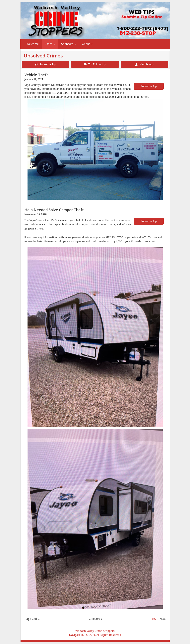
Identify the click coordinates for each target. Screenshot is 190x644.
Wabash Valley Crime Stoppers (95, 631)
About (87, 44)
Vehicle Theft (36, 75)
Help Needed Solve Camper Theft (54, 210)
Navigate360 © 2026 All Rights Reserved (95, 635)
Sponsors (69, 44)
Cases (50, 44)
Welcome (33, 44)
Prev (153, 619)
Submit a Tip (45, 64)
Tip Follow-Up (95, 64)
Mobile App (145, 64)
